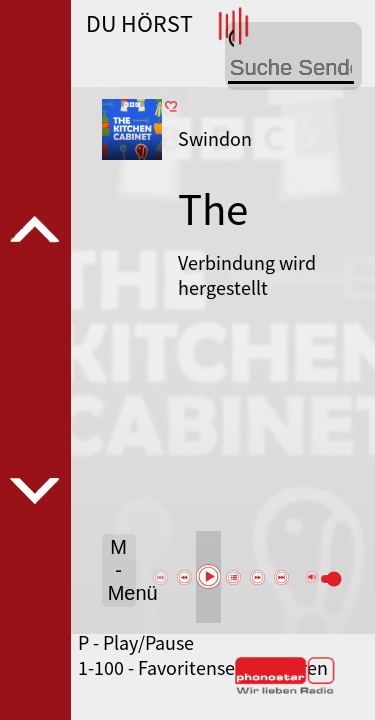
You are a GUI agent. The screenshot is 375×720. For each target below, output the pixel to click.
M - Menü (122, 570)
